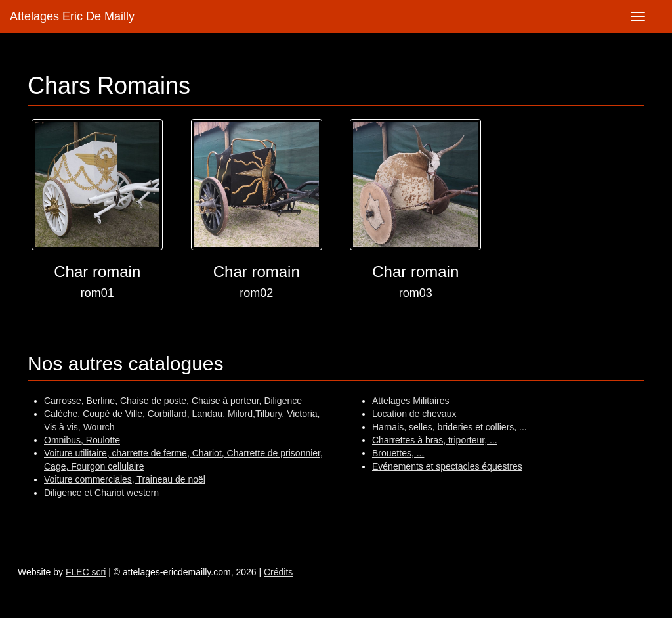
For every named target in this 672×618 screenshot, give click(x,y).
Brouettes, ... (398, 453)
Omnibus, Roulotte (82, 440)
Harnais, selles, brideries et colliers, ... (450, 427)
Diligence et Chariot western (101, 493)
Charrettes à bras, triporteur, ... (435, 440)
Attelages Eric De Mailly (72, 16)
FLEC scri (86, 572)
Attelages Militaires (411, 401)
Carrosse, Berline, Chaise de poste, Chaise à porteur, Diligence (173, 401)
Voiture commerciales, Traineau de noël (125, 479)
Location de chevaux (414, 414)
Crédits (278, 572)
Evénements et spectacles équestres (447, 466)
